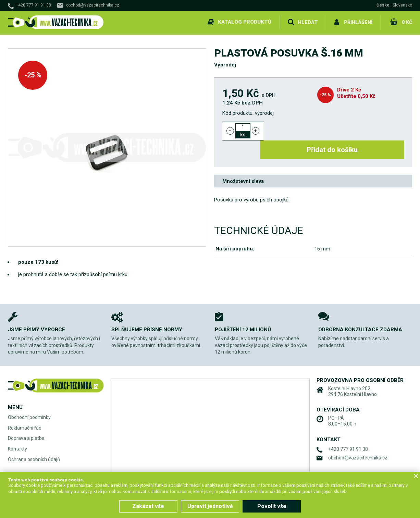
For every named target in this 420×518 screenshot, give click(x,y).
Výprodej (225, 64)
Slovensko (402, 5)
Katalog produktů (244, 22)
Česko (383, 5)
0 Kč (406, 22)
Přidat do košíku (338, 129)
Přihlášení (357, 22)
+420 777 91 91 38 (33, 5)
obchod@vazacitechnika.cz (93, 5)
